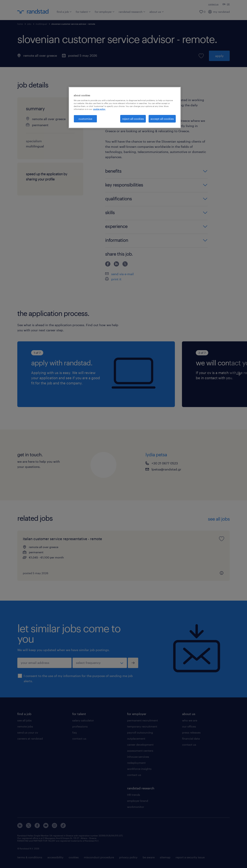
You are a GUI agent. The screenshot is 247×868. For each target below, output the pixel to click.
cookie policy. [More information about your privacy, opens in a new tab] (99, 109)
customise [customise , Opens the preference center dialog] (85, 119)
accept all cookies (162, 119)
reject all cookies (133, 119)
